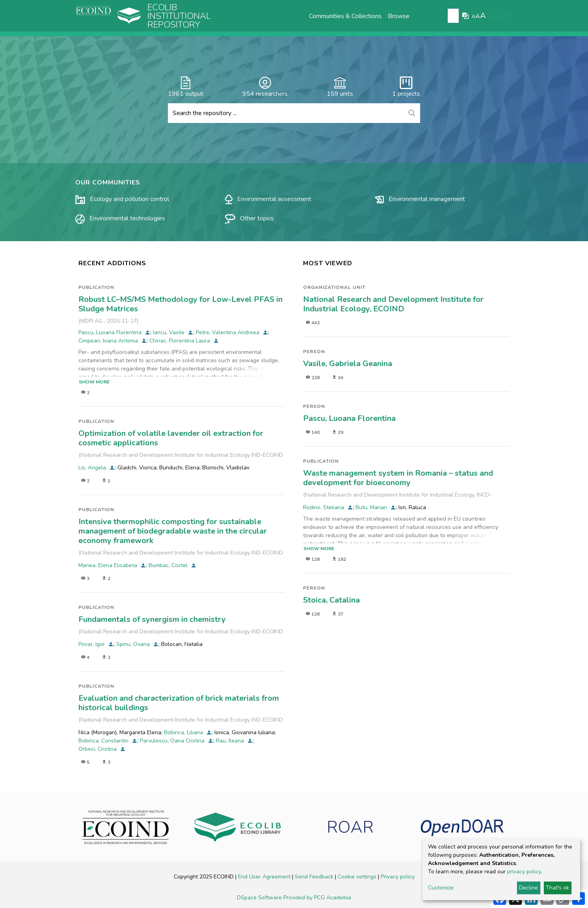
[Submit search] (454, 16)
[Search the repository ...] (286, 113)
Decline (528, 888)
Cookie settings (358, 877)
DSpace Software (260, 898)
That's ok (557, 888)
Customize (441, 888)
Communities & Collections (345, 16)
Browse (399, 16)
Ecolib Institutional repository (179, 16)
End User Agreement (265, 877)
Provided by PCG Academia (317, 898)
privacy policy (524, 872)
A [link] (474, 17)
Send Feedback (315, 877)
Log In (498, 16)
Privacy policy (398, 877)
